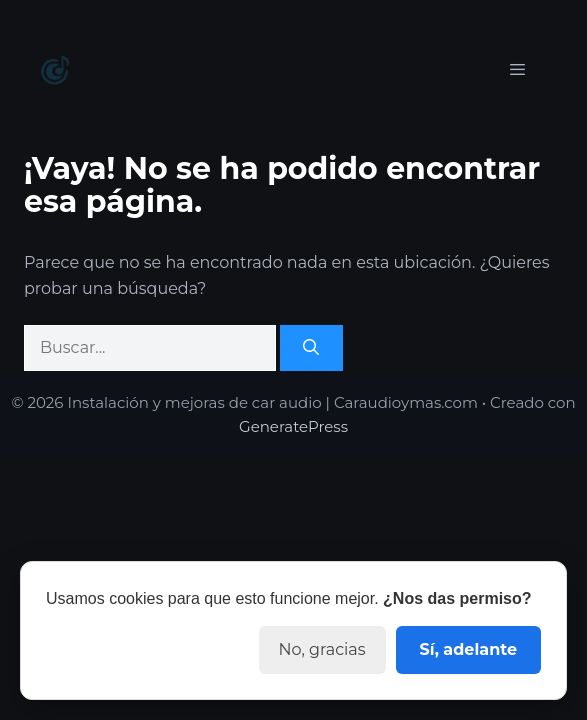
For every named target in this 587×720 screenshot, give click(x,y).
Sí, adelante (468, 649)
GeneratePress (293, 426)
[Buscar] (311, 348)
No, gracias (322, 649)
